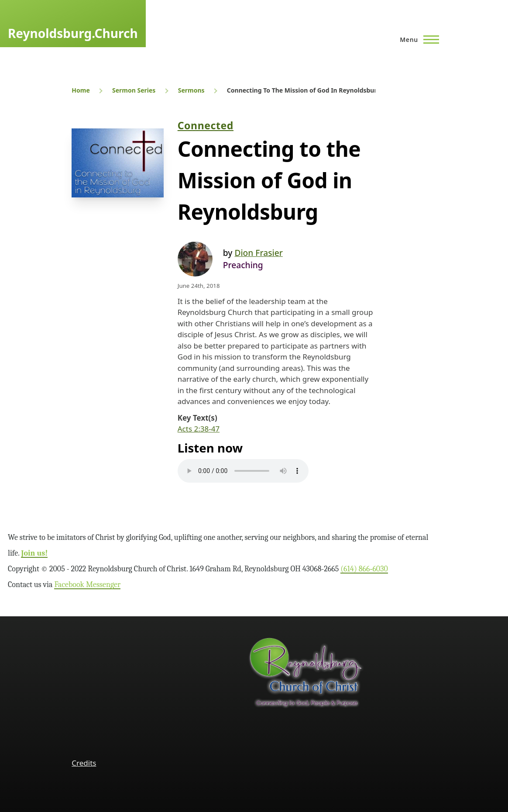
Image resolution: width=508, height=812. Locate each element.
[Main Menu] (417, 39)
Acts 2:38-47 (199, 429)
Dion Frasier (258, 253)
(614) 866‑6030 (364, 569)
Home (81, 90)
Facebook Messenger (87, 585)
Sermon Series (134, 90)
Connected (206, 125)
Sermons (191, 90)
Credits (84, 763)
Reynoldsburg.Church (73, 33)
